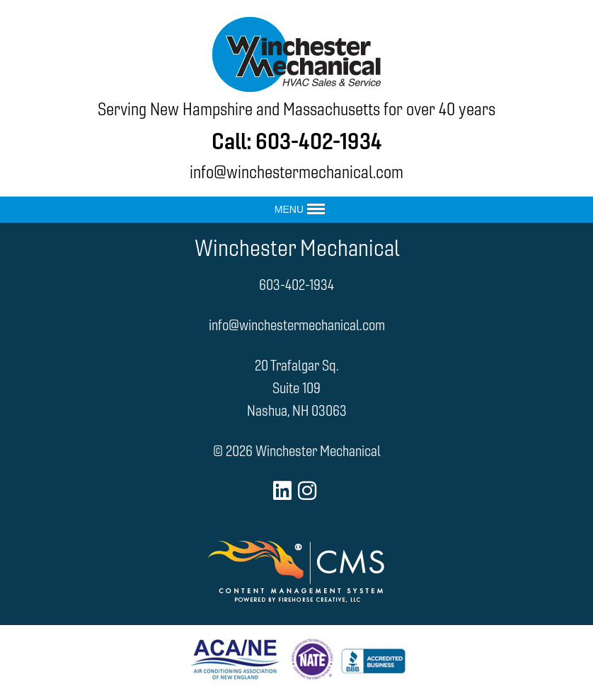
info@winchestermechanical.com (296, 172)
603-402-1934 (319, 141)
